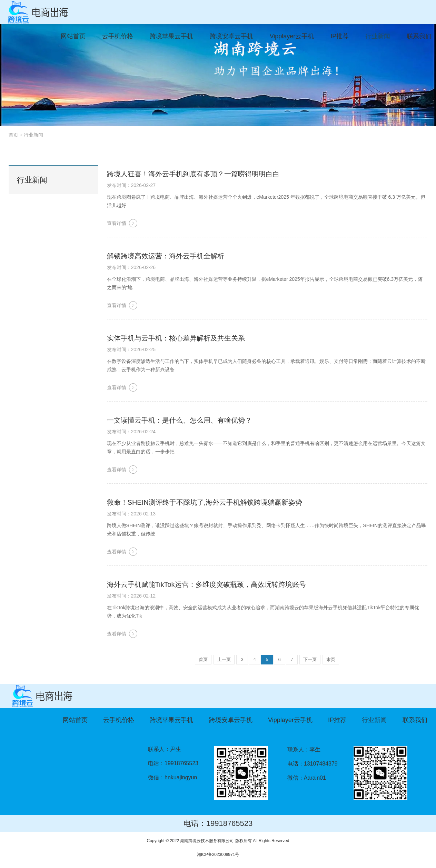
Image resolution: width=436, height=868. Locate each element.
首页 (13, 135)
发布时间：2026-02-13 (131, 514)
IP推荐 (337, 720)
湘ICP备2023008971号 (218, 855)
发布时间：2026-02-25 (131, 349)
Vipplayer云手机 (290, 720)
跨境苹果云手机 (171, 720)
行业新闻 (33, 135)
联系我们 (415, 720)
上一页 (224, 659)
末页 (331, 659)
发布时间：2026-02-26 (131, 267)
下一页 (310, 659)
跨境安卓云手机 (231, 720)
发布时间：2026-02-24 (131, 432)
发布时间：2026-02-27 (131, 185)
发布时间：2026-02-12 (131, 596)
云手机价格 (119, 720)
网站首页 (75, 720)
